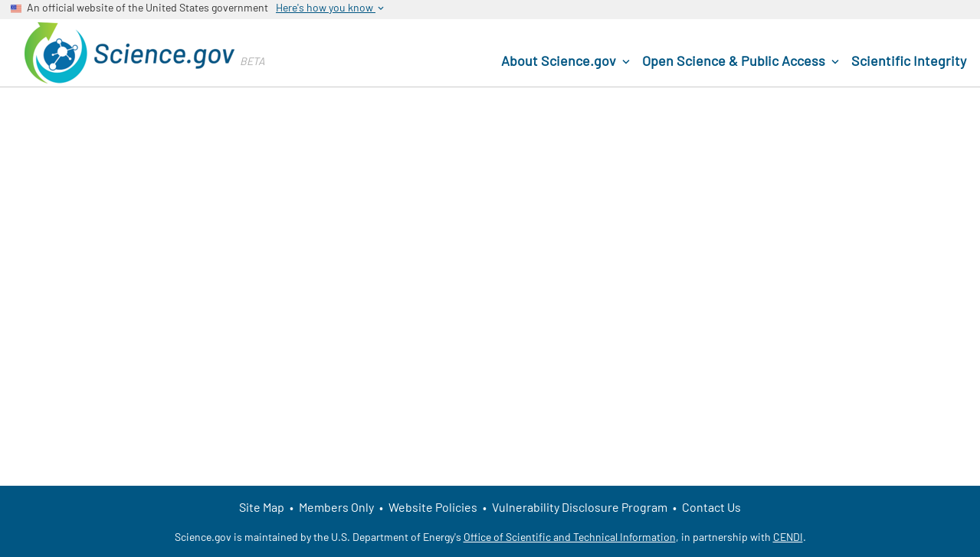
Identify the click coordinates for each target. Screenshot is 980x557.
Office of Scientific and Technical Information (570, 537)
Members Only (336, 507)
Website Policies (433, 507)
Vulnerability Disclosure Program (580, 507)
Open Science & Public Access (742, 61)
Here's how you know (331, 8)
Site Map (262, 507)
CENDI (788, 537)
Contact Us (711, 507)
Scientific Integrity (909, 61)
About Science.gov (567, 61)
